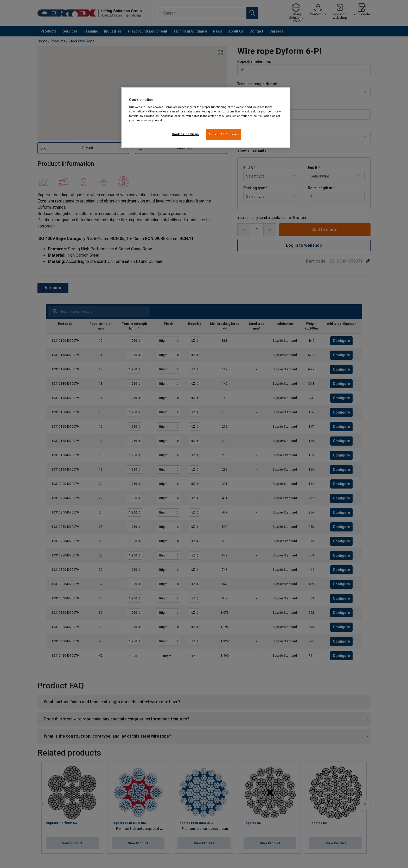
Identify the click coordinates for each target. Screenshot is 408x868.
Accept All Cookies (223, 134)
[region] (206, 118)
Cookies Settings (185, 134)
